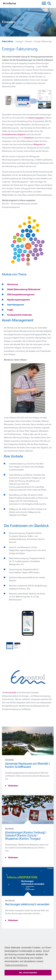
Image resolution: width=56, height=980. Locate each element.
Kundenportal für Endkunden (20, 315)
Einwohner (29, 138)
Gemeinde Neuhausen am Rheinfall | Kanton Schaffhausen (27, 765)
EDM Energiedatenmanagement (21, 294)
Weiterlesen (13, 786)
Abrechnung (12, 284)
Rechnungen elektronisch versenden (27, 904)
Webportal (38, 144)
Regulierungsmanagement (18, 300)
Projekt (10, 310)
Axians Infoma (7, 41)
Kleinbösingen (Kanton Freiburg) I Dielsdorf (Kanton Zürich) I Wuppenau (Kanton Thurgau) (26, 835)
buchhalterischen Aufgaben (14, 134)
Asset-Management (16, 305)
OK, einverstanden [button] (28, 973)
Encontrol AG (11, 692)
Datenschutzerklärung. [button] (16, 965)
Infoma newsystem (36, 118)
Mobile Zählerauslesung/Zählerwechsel (24, 289)
